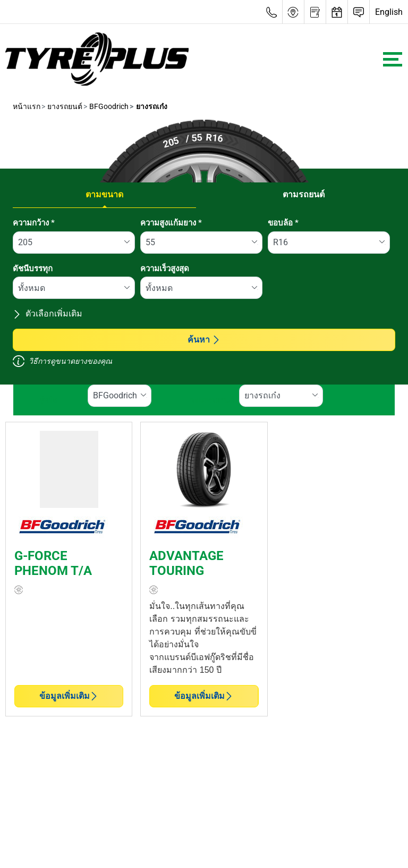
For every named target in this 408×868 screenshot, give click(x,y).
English (389, 12)
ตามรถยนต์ (304, 194)
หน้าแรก (27, 106)
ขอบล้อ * (283, 223)
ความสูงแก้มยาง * (171, 223)
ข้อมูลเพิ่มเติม (69, 696)
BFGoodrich (108, 106)
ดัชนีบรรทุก (33, 269)
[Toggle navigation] (393, 59)
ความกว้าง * (34, 223)
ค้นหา (204, 340)
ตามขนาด (104, 194)
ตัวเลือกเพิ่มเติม (48, 314)
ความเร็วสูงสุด (165, 269)
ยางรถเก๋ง (151, 106)
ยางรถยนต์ (64, 106)
